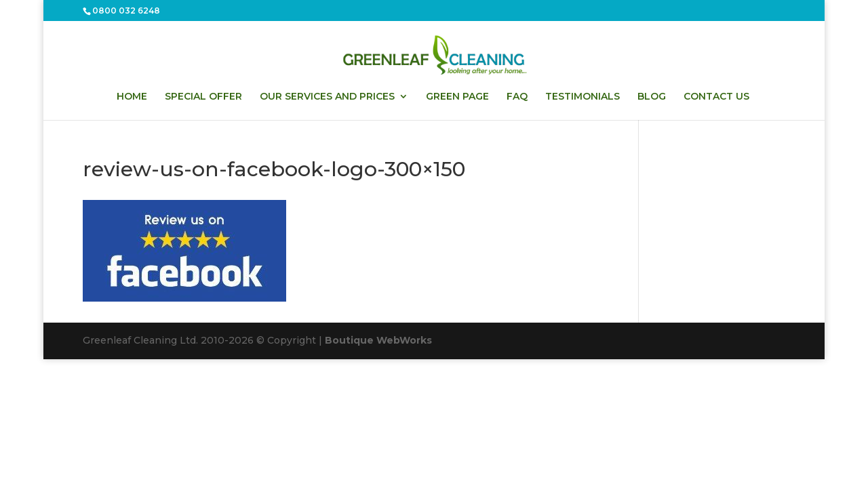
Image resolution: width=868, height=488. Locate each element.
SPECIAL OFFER (203, 97)
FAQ (517, 97)
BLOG (652, 97)
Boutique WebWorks (378, 340)
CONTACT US (716, 97)
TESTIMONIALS (583, 97)
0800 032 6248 (126, 11)
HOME (132, 97)
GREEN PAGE (457, 97)
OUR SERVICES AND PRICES (327, 97)
